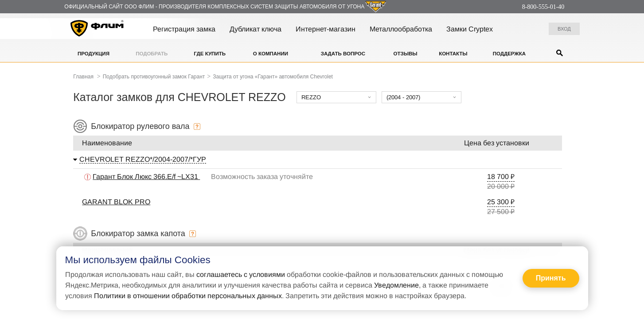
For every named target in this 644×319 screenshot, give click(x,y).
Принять (551, 278)
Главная (83, 77)
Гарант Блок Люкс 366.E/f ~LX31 (146, 177)
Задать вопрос (343, 54)
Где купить (210, 54)
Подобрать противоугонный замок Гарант (154, 77)
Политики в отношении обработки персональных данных (188, 296)
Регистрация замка (184, 29)
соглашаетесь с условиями (241, 274)
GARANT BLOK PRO (116, 202)
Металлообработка (401, 29)
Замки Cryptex (470, 29)
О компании (271, 54)
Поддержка (509, 54)
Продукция (94, 54)
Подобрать (152, 54)
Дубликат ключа (256, 29)
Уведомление (396, 285)
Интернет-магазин (326, 29)
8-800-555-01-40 (543, 7)
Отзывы (405, 54)
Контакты (453, 54)
